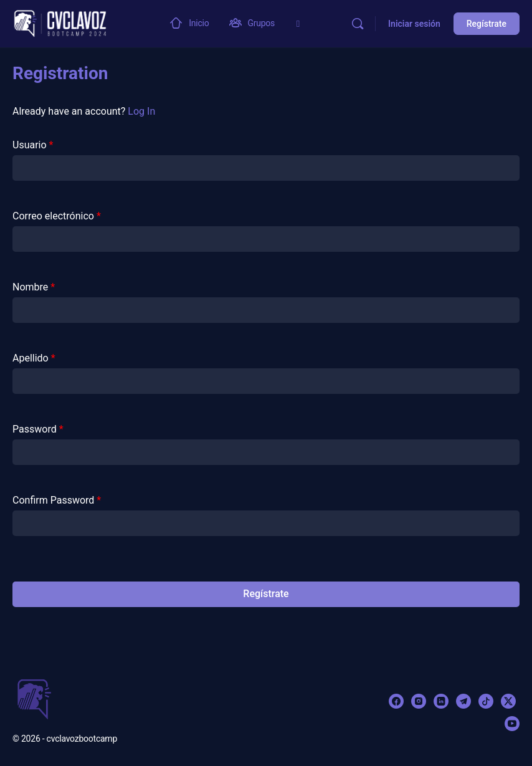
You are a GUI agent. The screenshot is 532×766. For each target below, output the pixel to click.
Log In (141, 111)
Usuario (33, 145)
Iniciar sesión (414, 24)
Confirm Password (57, 500)
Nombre (34, 287)
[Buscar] (358, 24)
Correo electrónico (57, 216)
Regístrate (487, 24)
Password (38, 429)
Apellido (34, 358)
